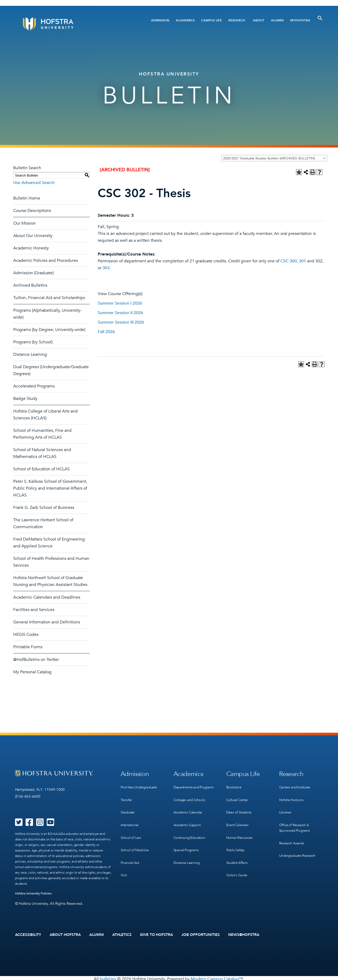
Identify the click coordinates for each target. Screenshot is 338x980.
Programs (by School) (33, 342)
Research (237, 20)
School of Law (132, 828)
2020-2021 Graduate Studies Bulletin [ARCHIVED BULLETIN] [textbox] (269, 158)
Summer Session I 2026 (120, 303)
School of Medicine (136, 839)
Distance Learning (30, 354)
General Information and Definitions (47, 622)
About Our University (33, 236)
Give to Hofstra (157, 934)
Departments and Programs (188, 788)
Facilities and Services (34, 610)
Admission (160, 20)
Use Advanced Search (34, 183)
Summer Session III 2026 (121, 322)
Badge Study (25, 399)
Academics (185, 20)
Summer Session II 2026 (120, 313)
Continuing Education (191, 834)
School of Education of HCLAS (41, 469)
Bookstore (234, 785)
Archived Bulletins (30, 285)
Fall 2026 (106, 332)
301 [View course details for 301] (302, 261)
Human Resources (241, 828)
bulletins (108, 977)
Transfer (127, 796)
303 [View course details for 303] (106, 268)
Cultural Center (239, 796)
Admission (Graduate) (33, 273)
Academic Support (189, 823)
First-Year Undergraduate (141, 785)
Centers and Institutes (297, 785)
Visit (124, 861)
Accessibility (28, 934)
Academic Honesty (31, 248)
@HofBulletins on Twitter (36, 660)
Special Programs (187, 845)
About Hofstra (65, 934)
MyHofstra (300, 20)
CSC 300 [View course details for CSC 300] (289, 261)
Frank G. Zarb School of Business (44, 508)
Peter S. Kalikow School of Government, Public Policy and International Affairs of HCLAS (50, 488)
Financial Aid (131, 850)
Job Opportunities (201, 934)
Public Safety (236, 839)
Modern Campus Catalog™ (217, 977)
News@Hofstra (244, 934)
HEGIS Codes (26, 635)
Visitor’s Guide (238, 861)
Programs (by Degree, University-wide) (49, 330)
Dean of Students (240, 807)
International (131, 818)
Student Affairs (238, 850)
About (259, 20)
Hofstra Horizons (292, 796)
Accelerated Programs (34, 386)
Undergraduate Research (300, 845)
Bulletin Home (27, 198)
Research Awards (293, 834)
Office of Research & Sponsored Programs (296, 820)
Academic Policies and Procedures (46, 261)
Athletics (122, 934)
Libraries (286, 807)
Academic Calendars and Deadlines (47, 597)
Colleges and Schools (191, 801)
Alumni (277, 20)
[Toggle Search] (320, 18)
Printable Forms (28, 647)
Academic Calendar (189, 812)
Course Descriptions (32, 211)
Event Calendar (239, 818)
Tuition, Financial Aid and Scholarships (49, 298)
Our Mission (24, 223)
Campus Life (212, 20)
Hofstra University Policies (33, 893)
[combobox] (274, 158)
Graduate (128, 807)
